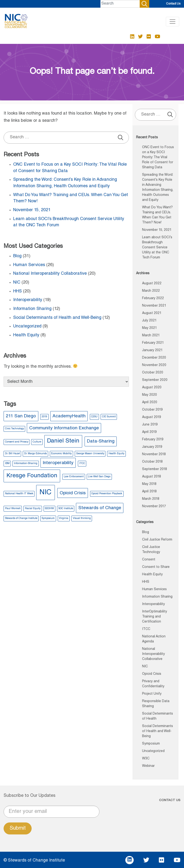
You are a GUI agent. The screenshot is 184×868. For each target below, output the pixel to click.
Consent (149, 560)
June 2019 (150, 425)
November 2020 (154, 365)
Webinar (148, 766)
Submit (18, 828)
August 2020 (152, 388)
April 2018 (149, 492)
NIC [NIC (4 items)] (46, 493)
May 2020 (149, 395)
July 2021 (149, 321)
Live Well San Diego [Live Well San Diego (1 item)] (99, 477)
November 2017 (154, 507)
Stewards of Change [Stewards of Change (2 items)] (100, 508)
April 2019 (149, 432)
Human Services (29, 265)
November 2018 (154, 454)
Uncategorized (27, 326)
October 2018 (152, 462)
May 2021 (149, 328)
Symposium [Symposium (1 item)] (48, 518)
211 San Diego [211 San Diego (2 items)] (21, 416)
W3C (146, 759)
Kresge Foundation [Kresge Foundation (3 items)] (32, 476)
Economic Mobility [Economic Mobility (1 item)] (61, 454)
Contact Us (173, 4)
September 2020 (155, 380)
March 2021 (151, 336)
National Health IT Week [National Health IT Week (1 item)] (19, 494)
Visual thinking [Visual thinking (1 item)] (82, 518)
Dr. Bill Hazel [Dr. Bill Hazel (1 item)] (12, 454)
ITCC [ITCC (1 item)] (82, 463)
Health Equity (26, 335)
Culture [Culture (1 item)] (37, 442)
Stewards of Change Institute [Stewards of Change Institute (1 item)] (21, 518)
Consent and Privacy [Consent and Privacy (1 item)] (17, 442)
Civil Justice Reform (157, 540)
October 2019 (152, 410)
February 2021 (153, 343)
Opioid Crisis (152, 674)
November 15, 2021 (32, 210)
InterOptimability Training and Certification (155, 617)
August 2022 (152, 284)
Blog (17, 256)
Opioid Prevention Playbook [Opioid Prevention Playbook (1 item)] (107, 494)
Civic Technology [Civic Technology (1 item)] (14, 429)
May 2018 (149, 484)
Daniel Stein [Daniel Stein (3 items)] (63, 441)
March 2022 (151, 291)
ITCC (146, 629)
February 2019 (153, 440)
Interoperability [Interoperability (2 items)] (58, 463)
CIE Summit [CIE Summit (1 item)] (109, 417)
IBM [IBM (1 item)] (7, 463)
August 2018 (152, 477)
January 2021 (152, 350)
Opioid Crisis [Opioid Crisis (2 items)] (73, 493)
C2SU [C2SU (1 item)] (94, 417)
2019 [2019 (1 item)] (44, 417)
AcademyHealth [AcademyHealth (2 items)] (69, 416)
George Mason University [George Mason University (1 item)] (90, 454)
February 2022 (153, 298)
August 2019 (152, 417)
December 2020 (154, 358)
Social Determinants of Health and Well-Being (57, 318)
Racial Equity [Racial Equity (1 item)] (33, 509)
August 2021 (152, 313)
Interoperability (28, 300)
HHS (17, 291)
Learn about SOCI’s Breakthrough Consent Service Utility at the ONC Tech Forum (157, 248)
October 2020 (153, 373)
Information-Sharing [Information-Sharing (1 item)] (26, 463)
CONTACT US (170, 801)
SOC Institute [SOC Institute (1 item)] (66, 509)
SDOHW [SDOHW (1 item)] (49, 509)
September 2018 (155, 469)
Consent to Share (156, 567)
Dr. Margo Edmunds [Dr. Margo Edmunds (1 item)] (35, 454)
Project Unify (152, 694)
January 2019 (152, 447)
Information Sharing (32, 309)
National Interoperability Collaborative (50, 274)
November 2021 (154, 306)
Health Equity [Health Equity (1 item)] (116, 454)
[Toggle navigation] (172, 22)
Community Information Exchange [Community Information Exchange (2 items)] (64, 428)
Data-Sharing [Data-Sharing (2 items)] (101, 441)
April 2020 (150, 402)
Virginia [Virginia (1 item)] (64, 518)
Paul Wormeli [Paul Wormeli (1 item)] (13, 509)
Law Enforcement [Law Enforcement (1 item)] (74, 477)
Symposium (151, 744)
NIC (17, 283)
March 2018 (151, 499)
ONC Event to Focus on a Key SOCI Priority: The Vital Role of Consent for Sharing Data (158, 157)
